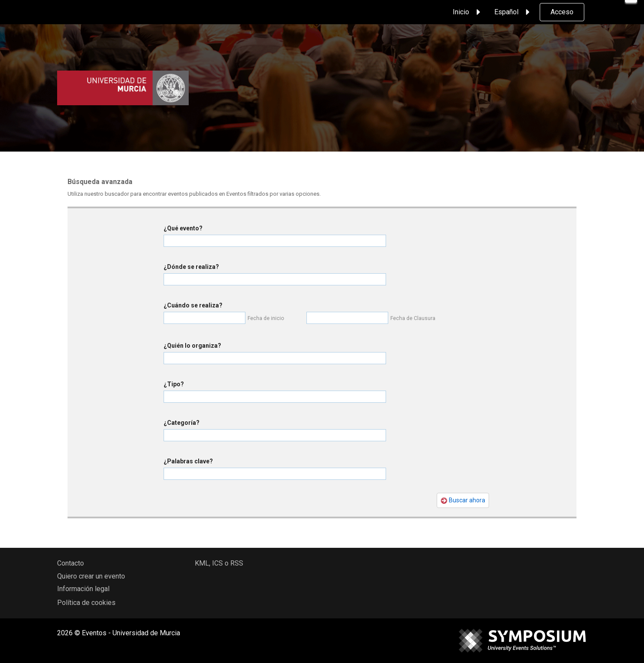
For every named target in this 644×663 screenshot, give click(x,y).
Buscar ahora (463, 500)
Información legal (83, 589)
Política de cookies (86, 603)
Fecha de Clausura (413, 318)
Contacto (71, 563)
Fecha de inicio (266, 318)
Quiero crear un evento (91, 576)
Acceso (562, 12)
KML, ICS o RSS (219, 563)
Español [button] (513, 12)
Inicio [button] (468, 12)
